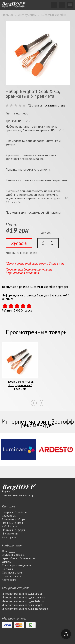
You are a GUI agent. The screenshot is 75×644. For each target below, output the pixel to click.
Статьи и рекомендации (16, 565)
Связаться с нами (12, 573)
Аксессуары (9, 537)
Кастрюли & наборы (14, 512)
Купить (19, 243)
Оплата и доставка (13, 555)
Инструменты (10, 534)
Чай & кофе (9, 526)
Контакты (7, 569)
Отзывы (7, 562)
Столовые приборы (14, 519)
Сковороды (9, 516)
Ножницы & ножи (13, 523)
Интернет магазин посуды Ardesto (23, 601)
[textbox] (48, 243)
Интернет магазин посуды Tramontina (25, 609)
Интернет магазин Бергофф (18, 495)
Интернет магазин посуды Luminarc (24, 597)
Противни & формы (14, 530)
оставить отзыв (55, 106)
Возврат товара (11, 576)
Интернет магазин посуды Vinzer (22, 594)
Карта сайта (9, 580)
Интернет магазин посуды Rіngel (22, 605)
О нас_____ (8, 551)
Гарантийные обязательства (19, 558)
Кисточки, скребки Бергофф (49, 287)
